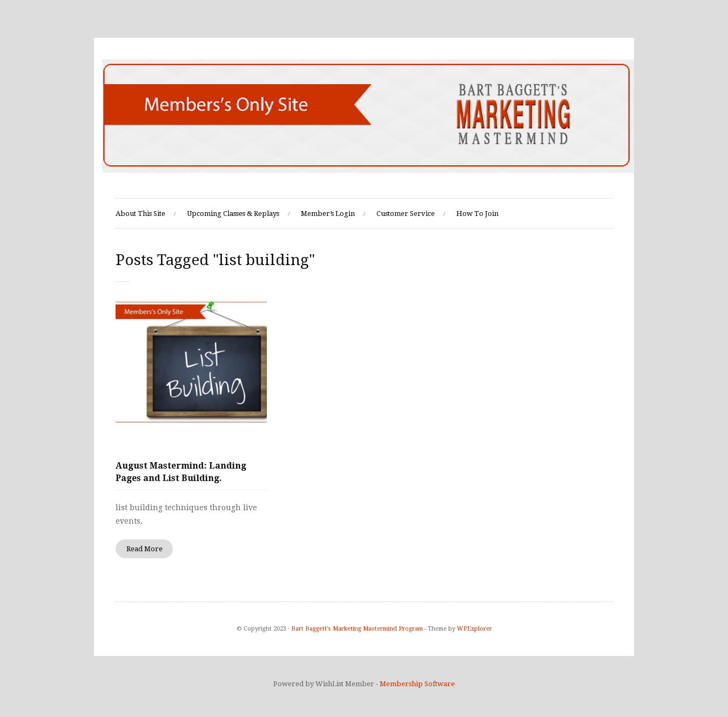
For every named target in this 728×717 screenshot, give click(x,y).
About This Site (140, 214)
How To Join (477, 214)
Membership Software (417, 684)
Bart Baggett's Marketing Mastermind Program (357, 629)
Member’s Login (328, 214)
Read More (144, 549)
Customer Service (406, 214)
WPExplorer (474, 629)
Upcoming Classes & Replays (233, 214)
